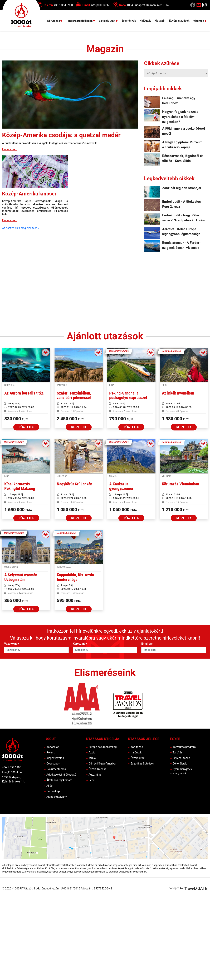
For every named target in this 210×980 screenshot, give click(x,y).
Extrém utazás (180, 758)
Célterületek (178, 764)
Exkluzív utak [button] (107, 21)
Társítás (176, 752)
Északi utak (136, 758)
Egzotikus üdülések (141, 764)
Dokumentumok (55, 769)
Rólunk (49, 752)
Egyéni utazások (179, 21)
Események (129, 21)
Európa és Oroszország (101, 747)
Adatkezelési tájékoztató (60, 775)
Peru (90, 780)
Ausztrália (93, 775)
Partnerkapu (53, 791)
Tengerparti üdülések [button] (80, 21)
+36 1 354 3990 (12, 767)
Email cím (147, 644)
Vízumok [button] (199, 21)
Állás (48, 786)
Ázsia (91, 752)
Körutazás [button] (54, 21)
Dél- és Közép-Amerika (101, 764)
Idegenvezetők (54, 758)
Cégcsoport (52, 764)
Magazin (160, 21)
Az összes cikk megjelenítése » (21, 228)
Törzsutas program (183, 747)
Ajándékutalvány (55, 797)
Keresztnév (80, 644)
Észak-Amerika (96, 769)
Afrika (91, 758)
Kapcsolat (51, 747)
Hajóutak (145, 21)
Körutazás (135, 747)
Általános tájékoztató (58, 780)
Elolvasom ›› (10, 149)
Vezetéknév (11, 644)
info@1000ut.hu (12, 772)
